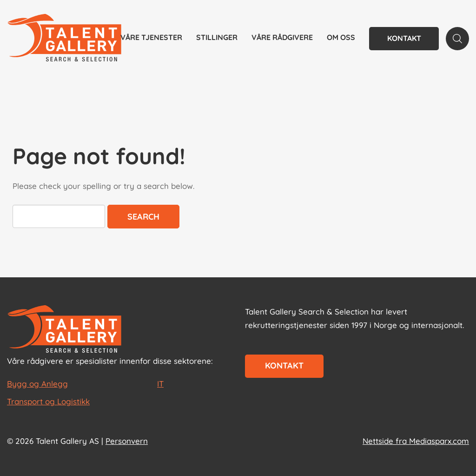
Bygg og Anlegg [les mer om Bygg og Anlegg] (37, 384)
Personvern (127, 441)
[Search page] (457, 39)
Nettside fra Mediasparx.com (416, 441)
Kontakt (404, 38)
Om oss (341, 37)
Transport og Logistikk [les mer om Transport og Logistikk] (48, 401)
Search (143, 217)
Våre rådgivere (282, 37)
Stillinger (217, 37)
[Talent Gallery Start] (64, 39)
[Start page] (64, 330)
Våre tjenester (151, 37)
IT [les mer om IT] (160, 384)
